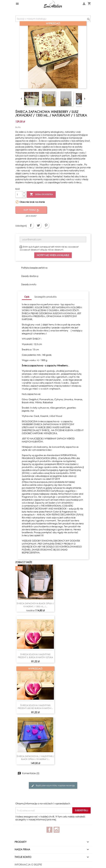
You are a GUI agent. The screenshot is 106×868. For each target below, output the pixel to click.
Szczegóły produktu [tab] (46, 297)
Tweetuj (38, 225)
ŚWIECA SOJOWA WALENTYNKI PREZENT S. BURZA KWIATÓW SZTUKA (35, 656)
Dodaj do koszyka (41, 194)
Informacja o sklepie (28, 865)
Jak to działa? (31, 216)
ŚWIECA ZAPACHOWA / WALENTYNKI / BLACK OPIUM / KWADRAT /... (35, 758)
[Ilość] (19, 194)
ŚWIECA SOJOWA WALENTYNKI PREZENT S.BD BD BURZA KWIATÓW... (35, 707)
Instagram (57, 830)
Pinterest (46, 225)
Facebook (49, 830)
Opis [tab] (27, 297)
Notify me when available (53, 255)
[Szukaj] (53, 19)
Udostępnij (31, 225)
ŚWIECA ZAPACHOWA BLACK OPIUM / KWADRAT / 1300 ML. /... (35, 605)
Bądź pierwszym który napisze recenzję (53, 786)
